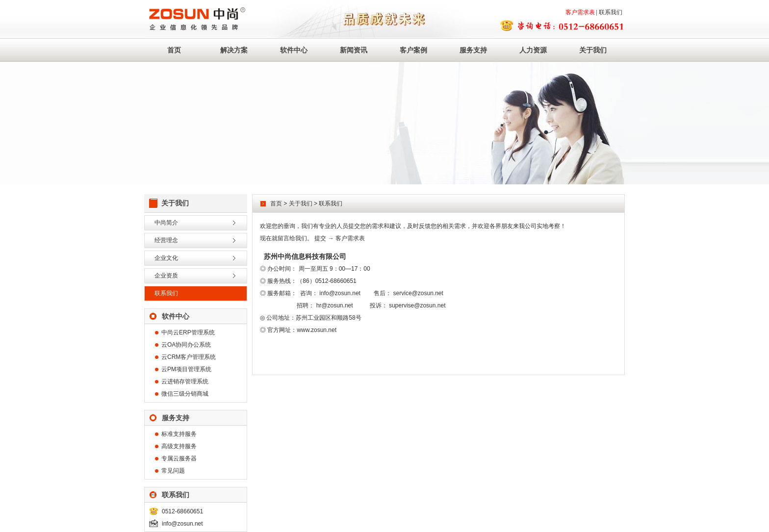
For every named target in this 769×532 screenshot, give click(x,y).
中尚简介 (166, 223)
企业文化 (166, 258)
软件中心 (294, 50)
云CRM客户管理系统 (189, 357)
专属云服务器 (179, 458)
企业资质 (166, 276)
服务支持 (473, 50)
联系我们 (611, 12)
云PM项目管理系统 (186, 369)
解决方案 (234, 50)
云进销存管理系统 (185, 381)
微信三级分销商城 (185, 394)
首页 (174, 50)
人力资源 (533, 50)
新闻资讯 (354, 50)
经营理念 (166, 240)
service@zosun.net (418, 293)
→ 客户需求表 (346, 238)
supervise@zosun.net (417, 305)
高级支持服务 (179, 446)
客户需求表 (580, 12)
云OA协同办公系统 (186, 345)
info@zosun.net (182, 524)
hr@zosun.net (335, 305)
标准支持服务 (179, 434)
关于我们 (593, 50)
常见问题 (173, 471)
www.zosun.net (317, 330)
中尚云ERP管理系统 (188, 332)
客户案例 (413, 50)
